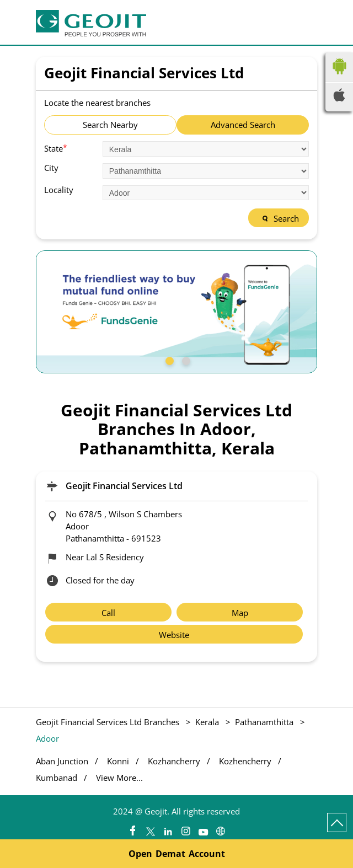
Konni (118, 761)
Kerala (207, 722)
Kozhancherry (174, 761)
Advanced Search (243, 125)
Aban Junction (62, 761)
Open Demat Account (177, 854)
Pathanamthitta (264, 722)
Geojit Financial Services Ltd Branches (109, 722)
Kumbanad (57, 778)
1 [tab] (168, 360)
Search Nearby (110, 125)
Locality (59, 190)
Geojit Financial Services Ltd (124, 486)
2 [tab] (185, 360)
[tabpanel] (176, 312)
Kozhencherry (245, 761)
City (51, 168)
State (56, 148)
